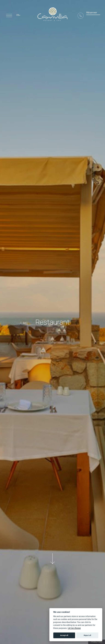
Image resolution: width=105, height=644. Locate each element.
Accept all (64, 635)
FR (18, 15)
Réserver (90, 14)
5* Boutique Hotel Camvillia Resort (52, 14)
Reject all (87, 635)
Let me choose (74, 628)
